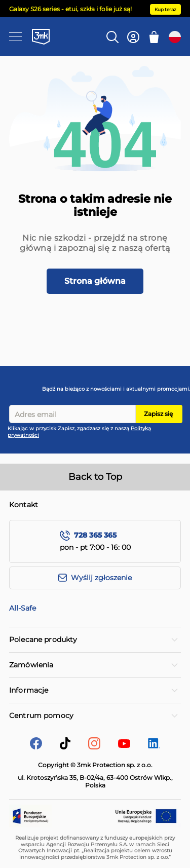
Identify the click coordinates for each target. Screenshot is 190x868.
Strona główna (95, 281)
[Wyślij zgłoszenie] (95, 578)
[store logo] (41, 36)
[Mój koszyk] (154, 37)
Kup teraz (165, 9)
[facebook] (36, 747)
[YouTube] (124, 745)
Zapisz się (158, 414)
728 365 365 (95, 535)
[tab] (95, 640)
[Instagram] (94, 747)
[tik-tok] (65, 747)
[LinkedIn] (154, 746)
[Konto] (133, 37)
